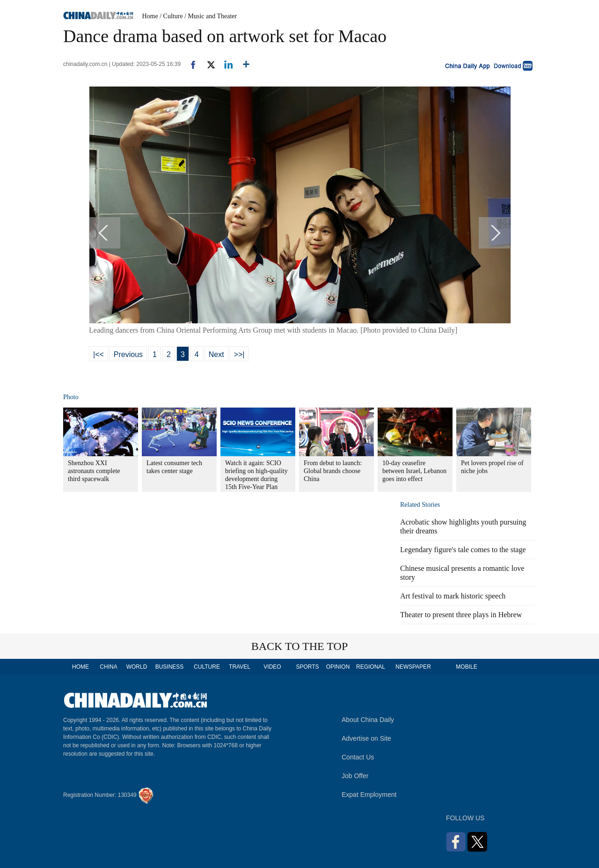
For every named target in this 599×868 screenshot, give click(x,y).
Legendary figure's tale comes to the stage (463, 550)
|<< (99, 354)
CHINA (108, 667)
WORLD (137, 667)
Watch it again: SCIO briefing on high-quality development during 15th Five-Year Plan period (256, 479)
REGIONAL (371, 667)
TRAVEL (240, 667)
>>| (239, 354)
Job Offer (355, 776)
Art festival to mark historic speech (453, 596)
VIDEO (272, 667)
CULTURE (207, 667)
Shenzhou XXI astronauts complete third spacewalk (94, 471)
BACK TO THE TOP (300, 646)
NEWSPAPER (413, 667)
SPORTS (307, 667)
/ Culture (171, 16)
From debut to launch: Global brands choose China (333, 471)
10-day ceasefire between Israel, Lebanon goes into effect (414, 471)
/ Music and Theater (211, 16)
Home (150, 16)
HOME (80, 667)
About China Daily (368, 720)
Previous (128, 354)
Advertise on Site (366, 738)
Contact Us (358, 757)
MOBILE (466, 667)
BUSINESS (170, 667)
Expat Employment (369, 795)
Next (216, 354)
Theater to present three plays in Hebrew (461, 615)
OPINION (338, 667)
